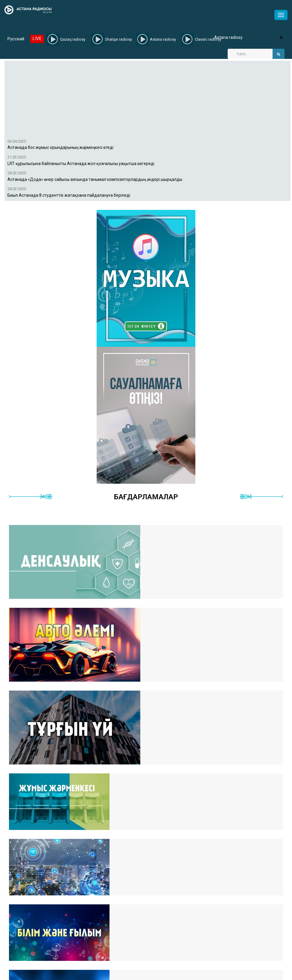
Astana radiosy (228, 37)
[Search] (250, 54)
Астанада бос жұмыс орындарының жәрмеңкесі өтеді (60, 148)
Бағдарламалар (146, 497)
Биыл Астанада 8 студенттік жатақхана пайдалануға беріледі (69, 195)
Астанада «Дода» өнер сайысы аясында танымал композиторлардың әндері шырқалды (95, 180)
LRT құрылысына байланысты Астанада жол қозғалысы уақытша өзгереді (81, 164)
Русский (16, 39)
